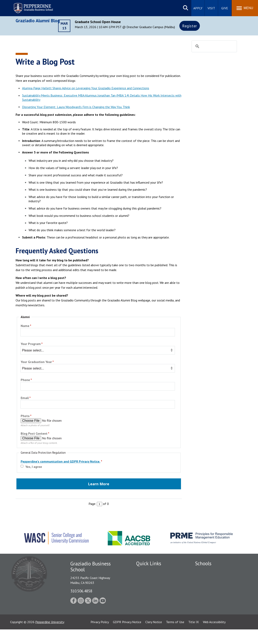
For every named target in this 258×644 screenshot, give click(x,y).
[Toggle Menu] (245, 8)
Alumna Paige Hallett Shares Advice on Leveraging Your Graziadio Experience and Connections (86, 88)
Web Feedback (146, 620)
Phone (25, 380)
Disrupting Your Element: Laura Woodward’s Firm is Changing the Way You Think (76, 107)
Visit (211, 8)
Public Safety (145, 578)
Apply (198, 8)
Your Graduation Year (36, 362)
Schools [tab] (203, 563)
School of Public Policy (211, 604)
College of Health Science (213, 610)
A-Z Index (143, 613)
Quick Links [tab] (149, 563)
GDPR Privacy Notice (127, 637)
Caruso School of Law (210, 578)
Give (225, 8)
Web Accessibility (214, 637)
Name (25, 326)
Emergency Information (152, 592)
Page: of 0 (99, 504)
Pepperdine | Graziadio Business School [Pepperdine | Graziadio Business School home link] (28, 6)
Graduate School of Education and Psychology (218, 594)
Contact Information (150, 606)
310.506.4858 (81, 591)
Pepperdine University (50, 637)
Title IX (194, 637)
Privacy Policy (100, 637)
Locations (143, 571)
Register (190, 26)
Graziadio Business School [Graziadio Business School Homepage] (213, 585)
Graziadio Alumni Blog (38, 21)
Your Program (31, 344)
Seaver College (205, 571)
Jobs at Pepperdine (149, 599)
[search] (214, 47)
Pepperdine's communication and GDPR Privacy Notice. (60, 461)
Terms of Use (175, 637)
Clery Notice (154, 637)
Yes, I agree (34, 467)
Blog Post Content (34, 434)
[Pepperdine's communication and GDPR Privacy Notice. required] (62, 462)
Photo (25, 416)
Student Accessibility (150, 585)
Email (25, 398)
